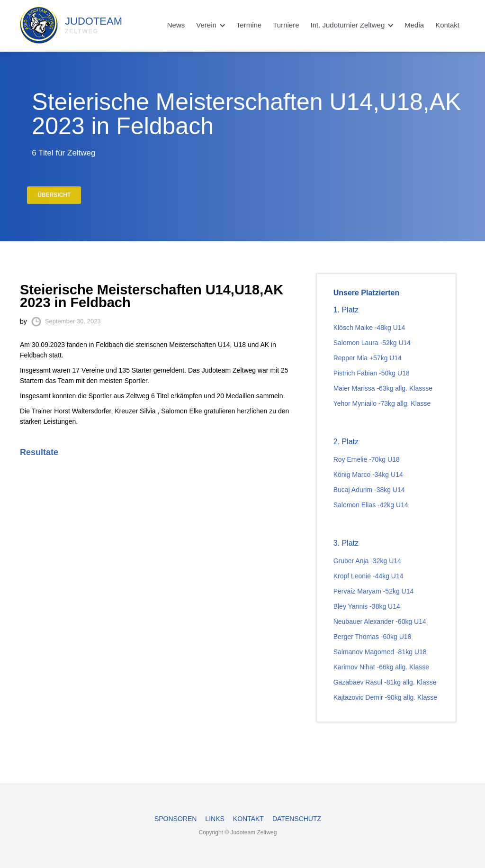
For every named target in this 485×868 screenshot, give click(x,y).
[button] (211, 25)
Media (414, 25)
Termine (249, 25)
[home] (49, 23)
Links (215, 819)
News (176, 25)
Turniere (286, 25)
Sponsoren (175, 819)
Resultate (39, 452)
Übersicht (54, 200)
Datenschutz (297, 819)
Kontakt (447, 25)
